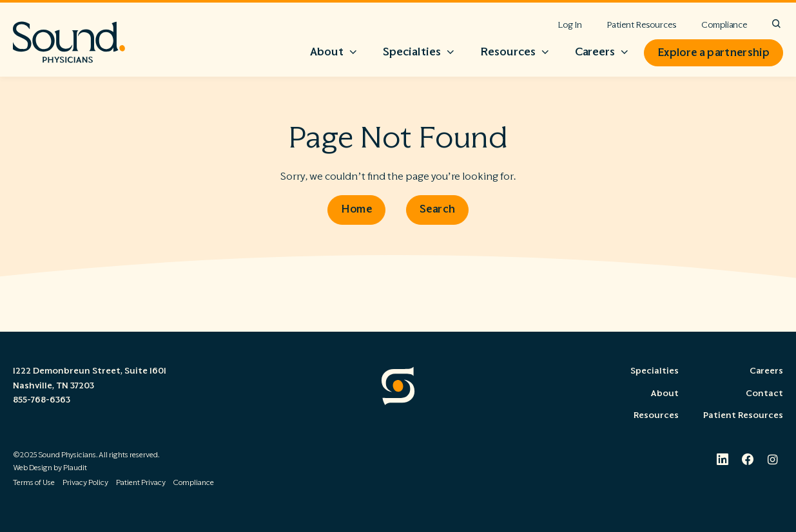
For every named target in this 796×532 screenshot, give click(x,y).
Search (437, 209)
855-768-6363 (42, 400)
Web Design (33, 468)
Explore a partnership (713, 53)
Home (356, 209)
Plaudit (75, 468)
